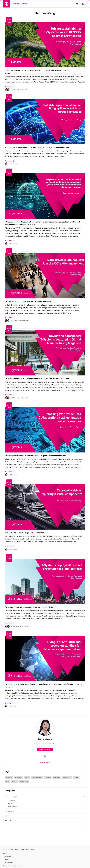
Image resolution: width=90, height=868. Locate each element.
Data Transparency (8, 863)
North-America (12, 807)
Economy (48, 778)
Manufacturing (67, 778)
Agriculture (9, 778)
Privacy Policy (8, 856)
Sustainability (24, 781)
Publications (9, 811)
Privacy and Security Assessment (12, 866)
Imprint (5, 853)
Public (7, 781)
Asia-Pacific (12, 800)
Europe (10, 804)
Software (15, 781)
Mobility (76, 778)
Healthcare (57, 778)
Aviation (27, 778)
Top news (8, 821)
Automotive (18, 778)
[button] (83, 4)
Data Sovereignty (37, 778)
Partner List (6, 860)
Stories (7, 816)
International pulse (12, 797)
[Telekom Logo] (7, 4)
